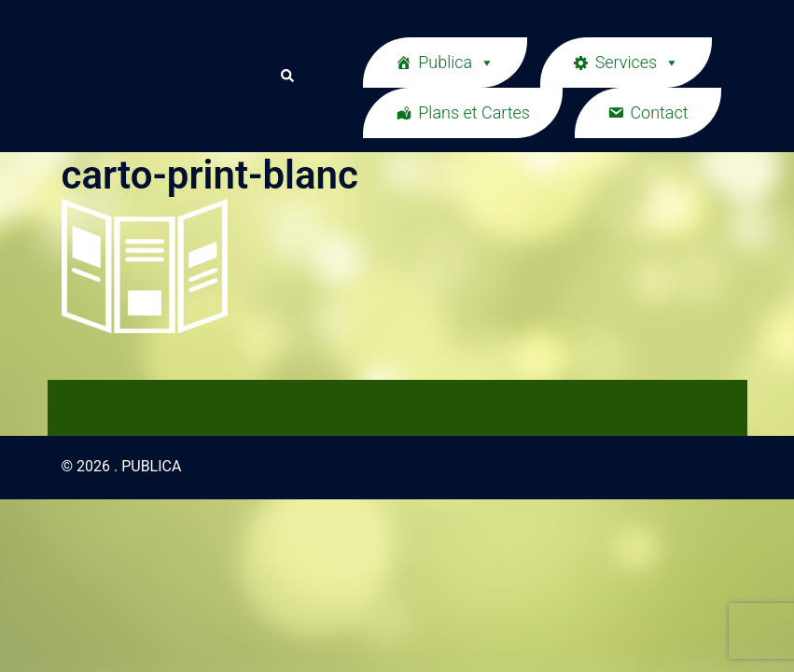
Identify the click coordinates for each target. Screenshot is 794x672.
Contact (659, 112)
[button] (286, 76)
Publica (456, 63)
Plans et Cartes (474, 112)
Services (638, 63)
